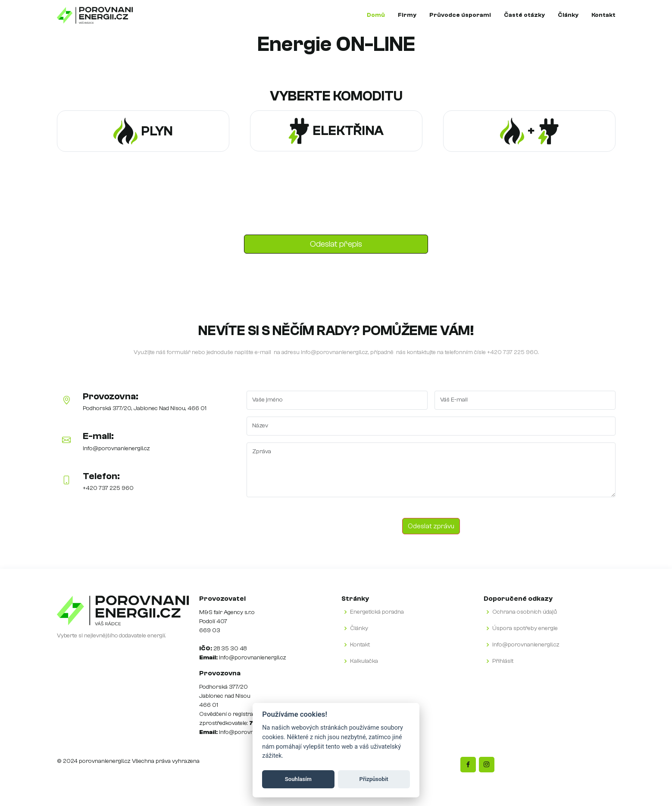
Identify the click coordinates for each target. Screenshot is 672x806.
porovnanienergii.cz (105, 761)
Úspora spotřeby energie (525, 628)
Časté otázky (524, 15)
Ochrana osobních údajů (525, 612)
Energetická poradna (377, 612)
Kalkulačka (364, 661)
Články (568, 15)
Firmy (407, 15)
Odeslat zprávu (431, 526)
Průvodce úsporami (460, 15)
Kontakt (603, 15)
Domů (376, 15)
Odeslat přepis (336, 244)
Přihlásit (503, 661)
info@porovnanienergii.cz (334, 352)
